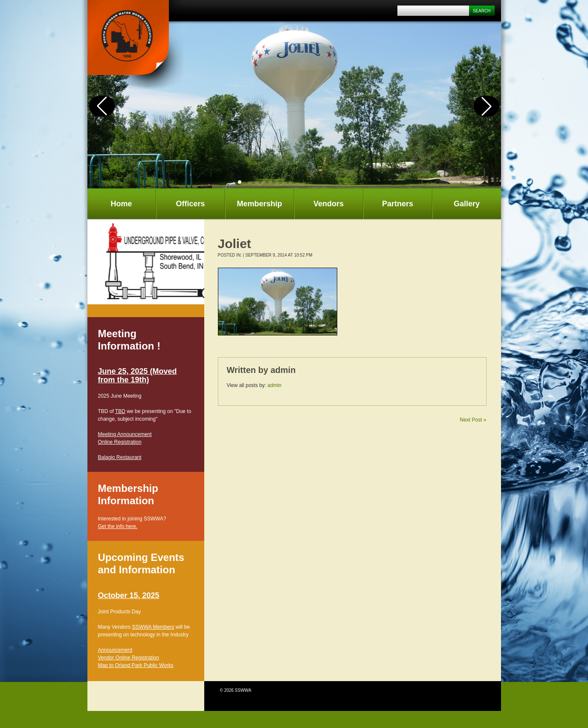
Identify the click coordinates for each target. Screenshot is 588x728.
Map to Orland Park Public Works (136, 665)
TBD (120, 411)
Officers (190, 204)
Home (121, 204)
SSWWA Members (153, 627)
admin (283, 370)
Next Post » (473, 420)
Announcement (115, 650)
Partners (398, 204)
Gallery (467, 204)
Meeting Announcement (125, 434)
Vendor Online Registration (129, 658)
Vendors (329, 204)
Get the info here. (118, 526)
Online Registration (120, 442)
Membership (259, 204)
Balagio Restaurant (120, 457)
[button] (240, 182)
